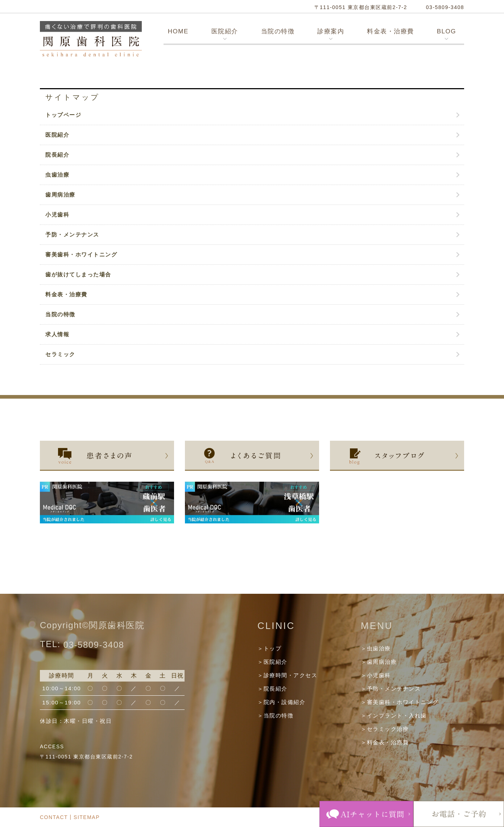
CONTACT (54, 818)
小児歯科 (57, 215)
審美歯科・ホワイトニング (81, 254)
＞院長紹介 (272, 689)
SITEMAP (87, 818)
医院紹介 (225, 31)
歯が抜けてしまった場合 (78, 274)
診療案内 (331, 31)
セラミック (60, 354)
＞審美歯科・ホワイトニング (400, 702)
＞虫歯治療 (376, 648)
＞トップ (269, 648)
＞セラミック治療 (385, 729)
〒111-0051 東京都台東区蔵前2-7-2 (361, 7)
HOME (178, 31)
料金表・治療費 (391, 31)
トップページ (63, 115)
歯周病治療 (60, 195)
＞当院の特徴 (275, 715)
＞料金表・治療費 (385, 742)
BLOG (447, 31)
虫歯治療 (57, 175)
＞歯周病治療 (379, 662)
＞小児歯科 (376, 675)
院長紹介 (57, 155)
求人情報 (57, 334)
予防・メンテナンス (72, 234)
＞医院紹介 (272, 662)
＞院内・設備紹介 (281, 702)
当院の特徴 (278, 31)
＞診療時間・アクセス (287, 675)
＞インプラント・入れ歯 (394, 715)
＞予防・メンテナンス (391, 689)
